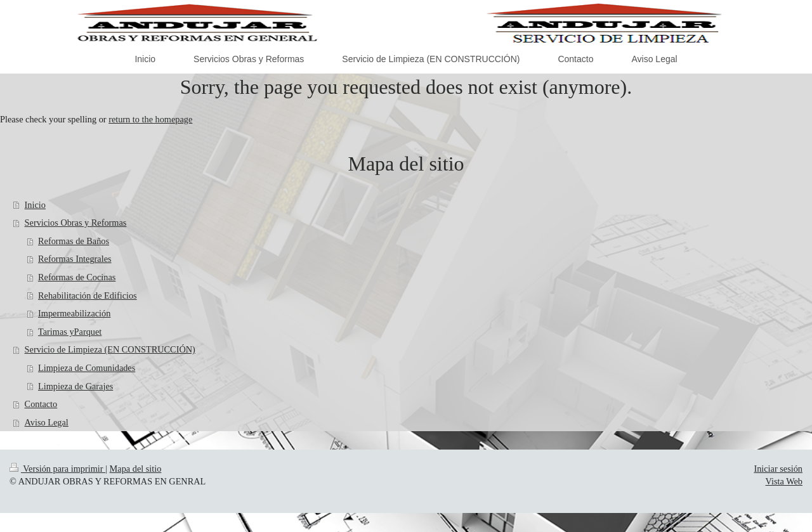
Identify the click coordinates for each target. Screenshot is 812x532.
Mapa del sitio (136, 469)
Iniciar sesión (778, 469)
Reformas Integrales (75, 259)
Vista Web (784, 481)
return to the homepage (150, 119)
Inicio (35, 205)
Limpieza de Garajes (75, 386)
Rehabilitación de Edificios (88, 295)
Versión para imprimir (57, 469)
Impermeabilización (74, 313)
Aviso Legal (47, 422)
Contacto (41, 404)
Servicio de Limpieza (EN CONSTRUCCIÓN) (110, 349)
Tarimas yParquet (70, 332)
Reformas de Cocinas (77, 277)
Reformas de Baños (74, 241)
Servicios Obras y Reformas (76, 223)
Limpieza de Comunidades (87, 368)
